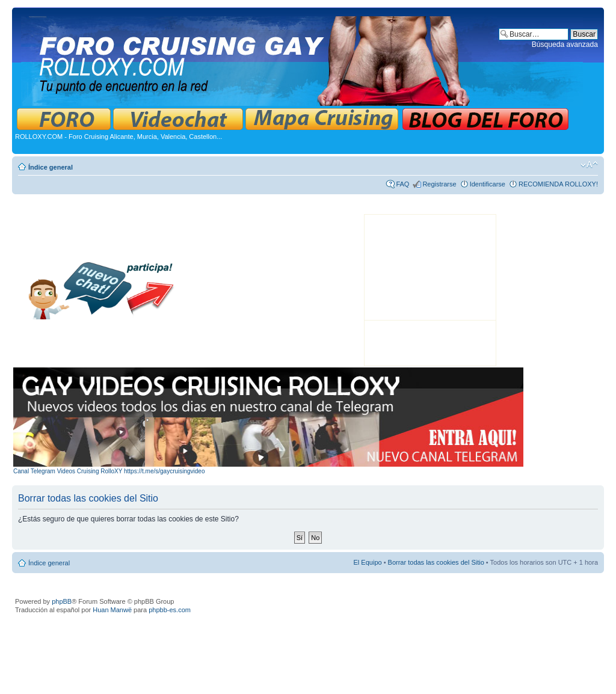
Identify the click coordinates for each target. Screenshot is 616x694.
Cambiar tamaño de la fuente (589, 165)
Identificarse (488, 184)
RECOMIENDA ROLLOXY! (558, 184)
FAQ (402, 184)
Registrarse (439, 184)
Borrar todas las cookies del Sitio (436, 562)
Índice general (51, 167)
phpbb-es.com (170, 610)
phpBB (62, 601)
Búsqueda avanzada (565, 45)
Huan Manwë (112, 610)
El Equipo (368, 562)
